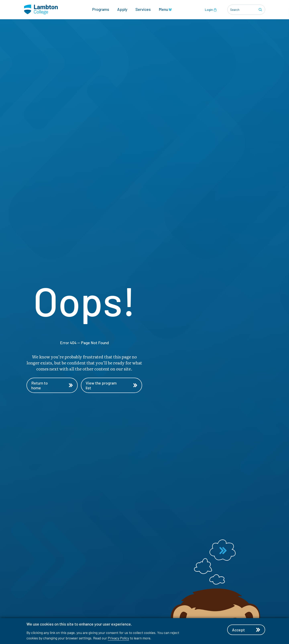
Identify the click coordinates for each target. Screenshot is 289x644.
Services (143, 9)
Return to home (52, 385)
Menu (165, 9)
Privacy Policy (118, 638)
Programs (101, 9)
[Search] (261, 10)
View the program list (111, 385)
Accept (246, 630)
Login (211, 10)
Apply (122, 9)
